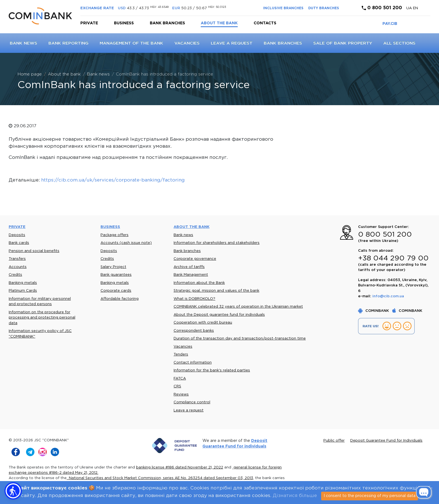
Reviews (181, 395)
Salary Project (113, 267)
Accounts (18, 267)
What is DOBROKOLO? (194, 299)
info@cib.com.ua (388, 296)
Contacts (265, 23)
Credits (15, 275)
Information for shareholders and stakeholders (217, 243)
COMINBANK (374, 311)
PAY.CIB (390, 24)
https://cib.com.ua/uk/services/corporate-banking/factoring (113, 180)
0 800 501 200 (382, 8)
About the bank (219, 23)
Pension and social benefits (34, 251)
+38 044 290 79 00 (393, 258)
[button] (13, 491)
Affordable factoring (120, 299)
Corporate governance (195, 259)
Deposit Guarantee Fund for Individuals (386, 441)
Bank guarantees (116, 275)
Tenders (181, 355)
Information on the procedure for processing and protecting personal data (42, 318)
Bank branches (167, 23)
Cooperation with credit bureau (203, 323)
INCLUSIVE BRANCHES (283, 8)
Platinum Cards (23, 291)
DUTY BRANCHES (324, 8)
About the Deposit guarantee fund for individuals (219, 315)
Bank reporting (68, 43)
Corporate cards (116, 291)
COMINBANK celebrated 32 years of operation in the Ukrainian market (238, 307)
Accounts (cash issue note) (126, 243)
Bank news (24, 43)
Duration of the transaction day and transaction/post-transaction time (240, 339)
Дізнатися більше (295, 496)
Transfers (17, 259)
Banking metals (23, 283)
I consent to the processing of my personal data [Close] (370, 496)
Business (124, 23)
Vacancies (187, 43)
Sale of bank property (343, 43)
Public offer (334, 441)
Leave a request (232, 43)
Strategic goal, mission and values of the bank (216, 291)
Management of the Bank (131, 43)
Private (89, 23)
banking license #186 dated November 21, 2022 (180, 468)
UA (410, 8)
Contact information (193, 363)
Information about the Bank (199, 283)
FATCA (180, 379)
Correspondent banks (194, 331)
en (415, 8)
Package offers (115, 235)
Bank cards (19, 243)
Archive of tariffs (189, 267)
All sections (399, 43)
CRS (177, 386)
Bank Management (191, 275)
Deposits (17, 235)
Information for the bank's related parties (212, 370)
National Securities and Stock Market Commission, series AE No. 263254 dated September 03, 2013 (160, 478)
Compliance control (192, 402)
